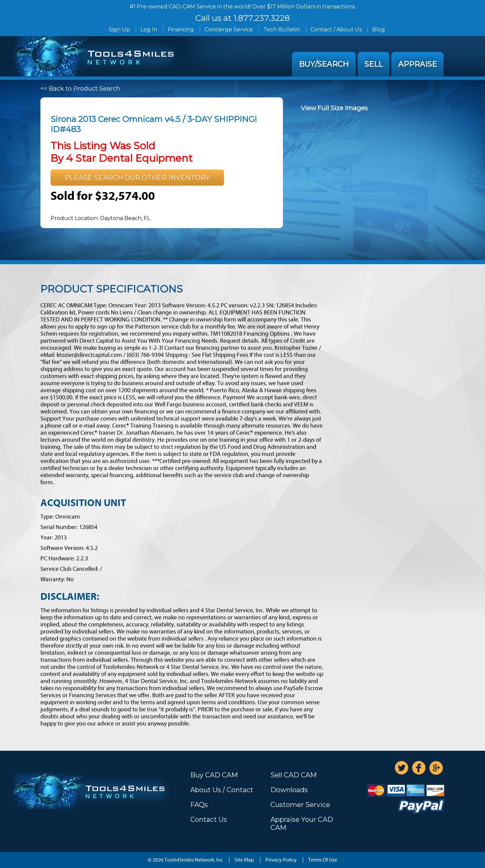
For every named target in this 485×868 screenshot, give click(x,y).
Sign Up (119, 29)
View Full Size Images (334, 108)
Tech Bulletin (282, 29)
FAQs (199, 805)
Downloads (289, 790)
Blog (379, 29)
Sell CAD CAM (294, 775)
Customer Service (300, 805)
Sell (374, 64)
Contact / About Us (336, 29)
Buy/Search (324, 64)
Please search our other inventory (137, 178)
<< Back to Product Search (80, 89)
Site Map (244, 860)
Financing (181, 29)
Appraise (417, 64)
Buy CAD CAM (214, 775)
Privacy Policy (281, 860)
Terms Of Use (323, 860)
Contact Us (209, 819)
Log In (149, 29)
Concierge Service (229, 29)
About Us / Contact (222, 790)
